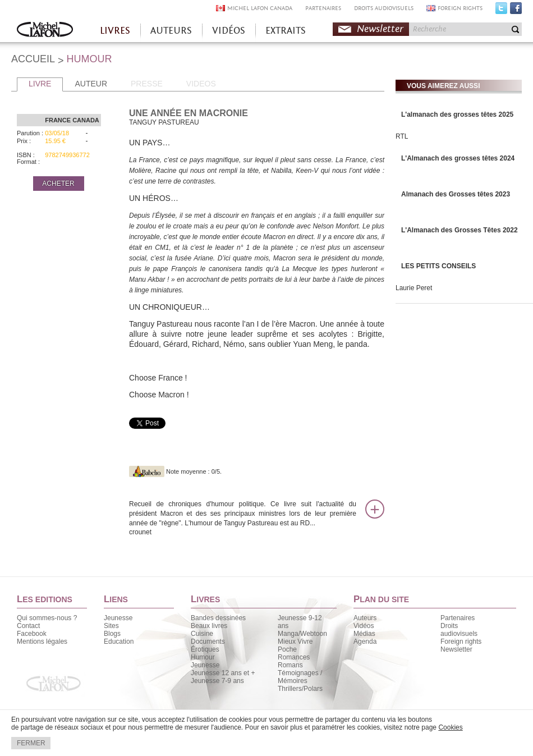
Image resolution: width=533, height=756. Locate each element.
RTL (402, 136)
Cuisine (202, 634)
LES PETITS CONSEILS (438, 266)
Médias (364, 634)
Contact (28, 626)
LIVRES (115, 31)
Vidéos (364, 626)
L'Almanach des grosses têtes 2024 (458, 158)
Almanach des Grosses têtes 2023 (456, 194)
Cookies (450, 727)
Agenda (365, 642)
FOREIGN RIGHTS (460, 8)
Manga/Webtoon (302, 634)
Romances (294, 657)
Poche (287, 649)
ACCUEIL (33, 59)
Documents (208, 642)
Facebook (516, 11)
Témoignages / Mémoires (300, 677)
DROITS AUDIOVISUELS (384, 8)
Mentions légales (42, 642)
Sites (111, 626)
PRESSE (147, 84)
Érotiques (205, 649)
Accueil (45, 31)
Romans (290, 665)
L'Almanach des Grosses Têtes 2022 (460, 230)
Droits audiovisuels (459, 630)
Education (119, 642)
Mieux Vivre (295, 642)
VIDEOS (201, 84)
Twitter (501, 11)
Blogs (112, 634)
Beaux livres (209, 626)
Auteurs (365, 618)
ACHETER (58, 184)
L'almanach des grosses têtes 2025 (457, 114)
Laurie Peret (414, 288)
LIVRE (40, 84)
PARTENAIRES (323, 8)
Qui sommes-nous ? (47, 618)
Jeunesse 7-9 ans (217, 681)
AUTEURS (171, 31)
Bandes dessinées (218, 618)
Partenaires (458, 618)
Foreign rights (461, 642)
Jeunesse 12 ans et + (223, 673)
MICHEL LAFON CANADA (260, 8)
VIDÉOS (229, 31)
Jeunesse (118, 618)
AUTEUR (91, 84)
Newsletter (380, 29)
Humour (203, 657)
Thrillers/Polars (300, 689)
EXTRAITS (286, 31)
